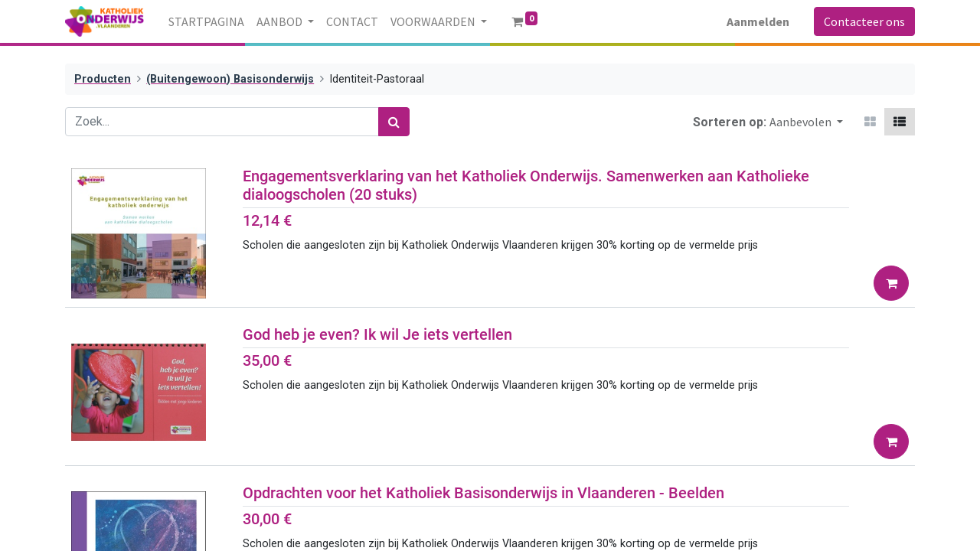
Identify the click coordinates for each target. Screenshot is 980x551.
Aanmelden (758, 21)
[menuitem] (206, 21)
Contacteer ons (864, 21)
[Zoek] (394, 122)
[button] (806, 122)
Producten (103, 79)
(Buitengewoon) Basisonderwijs (230, 79)
